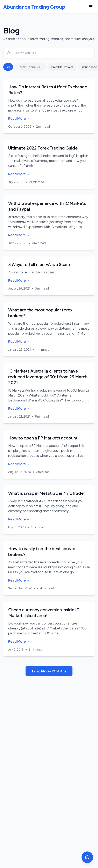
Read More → (19, 118)
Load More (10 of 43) (49, 671)
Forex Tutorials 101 (30, 67)
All (8, 67)
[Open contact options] (87, 857)
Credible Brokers (62, 67)
